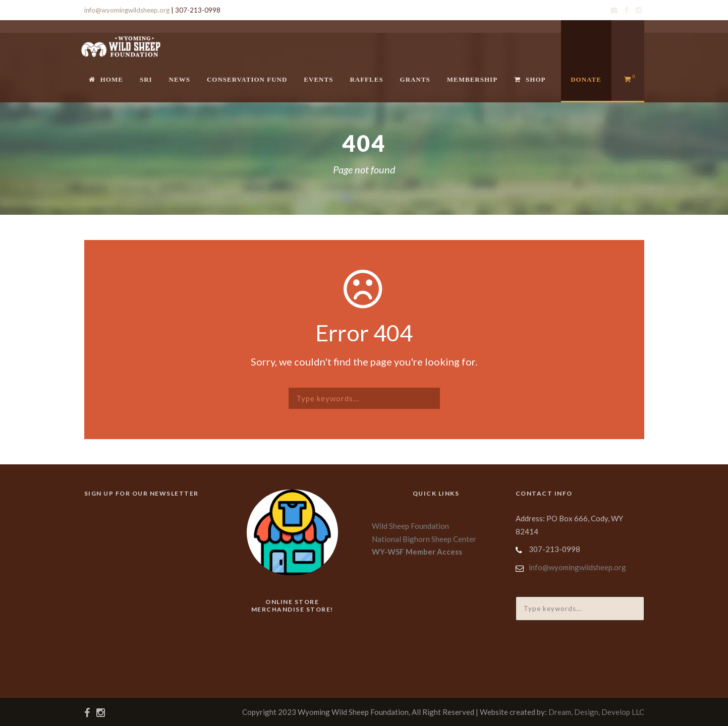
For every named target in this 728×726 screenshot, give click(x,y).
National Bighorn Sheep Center (424, 539)
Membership (472, 79)
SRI (146, 79)
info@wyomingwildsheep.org (127, 10)
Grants (415, 79)
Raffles (366, 79)
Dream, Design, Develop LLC (596, 712)
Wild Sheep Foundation (410, 526)
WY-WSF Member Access (417, 552)
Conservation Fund (247, 79)
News (180, 79)
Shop (530, 79)
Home (106, 79)
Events (318, 79)
